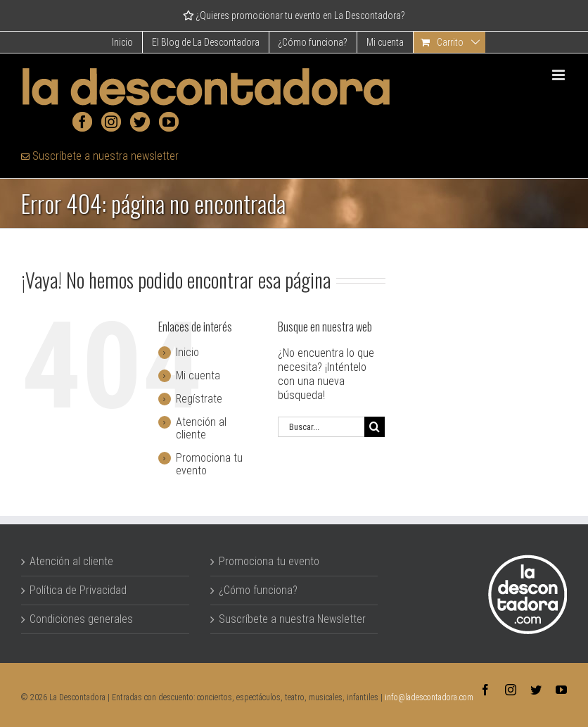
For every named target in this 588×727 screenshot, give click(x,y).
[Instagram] (111, 122)
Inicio (187, 352)
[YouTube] (169, 122)
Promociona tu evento (209, 464)
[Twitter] (140, 122)
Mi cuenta (198, 375)
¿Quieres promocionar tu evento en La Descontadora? (294, 15)
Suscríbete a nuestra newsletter (100, 156)
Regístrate (199, 399)
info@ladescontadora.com (429, 697)
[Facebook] (82, 122)
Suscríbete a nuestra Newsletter (292, 619)
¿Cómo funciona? (258, 590)
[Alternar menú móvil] (560, 75)
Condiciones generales (81, 619)
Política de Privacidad (78, 590)
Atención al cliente (201, 428)
